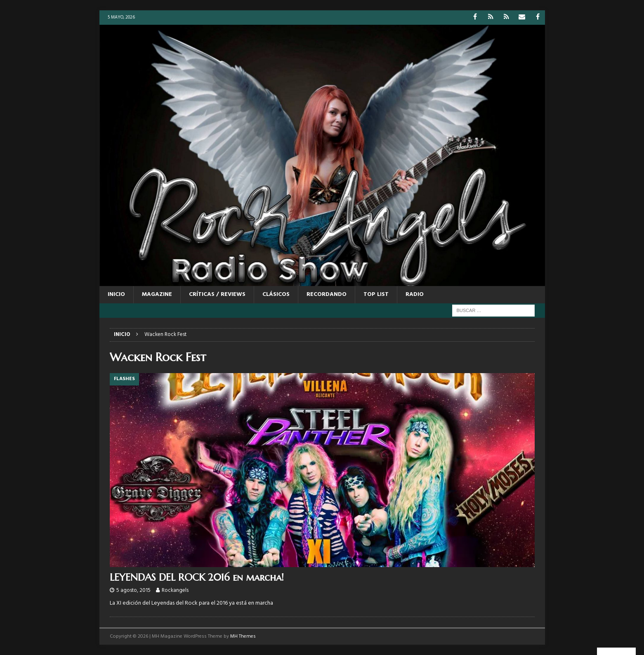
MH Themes (243, 636)
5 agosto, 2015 (133, 590)
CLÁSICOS (276, 294)
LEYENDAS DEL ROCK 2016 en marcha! (197, 577)
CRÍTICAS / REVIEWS (217, 294)
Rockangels (175, 590)
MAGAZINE (157, 294)
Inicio (116, 294)
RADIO (415, 294)
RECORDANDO (327, 294)
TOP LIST (376, 294)
